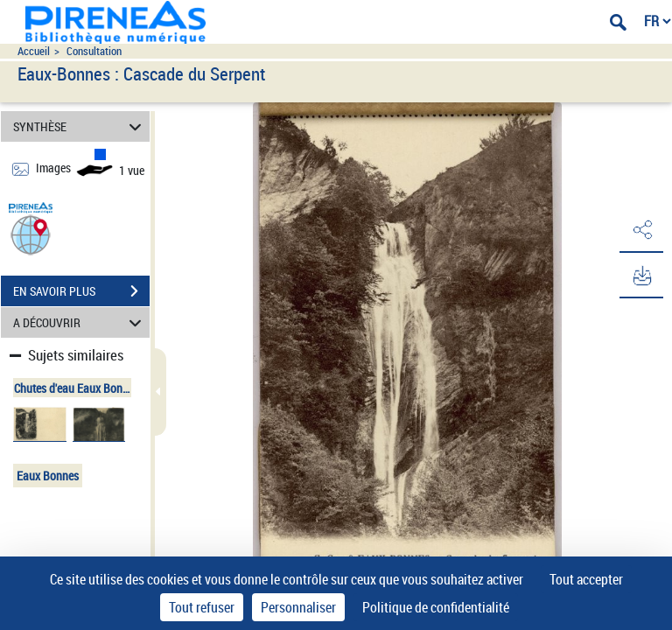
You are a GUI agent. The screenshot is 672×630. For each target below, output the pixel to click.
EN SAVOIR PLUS (81, 291)
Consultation (94, 51)
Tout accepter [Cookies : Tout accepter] (586, 579)
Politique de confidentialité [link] (436, 607)
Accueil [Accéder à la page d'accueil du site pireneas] (34, 51)
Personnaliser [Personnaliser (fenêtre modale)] (298, 607)
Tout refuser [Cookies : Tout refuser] (202, 607)
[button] (31, 234)
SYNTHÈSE (80, 126)
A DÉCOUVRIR (80, 322)
